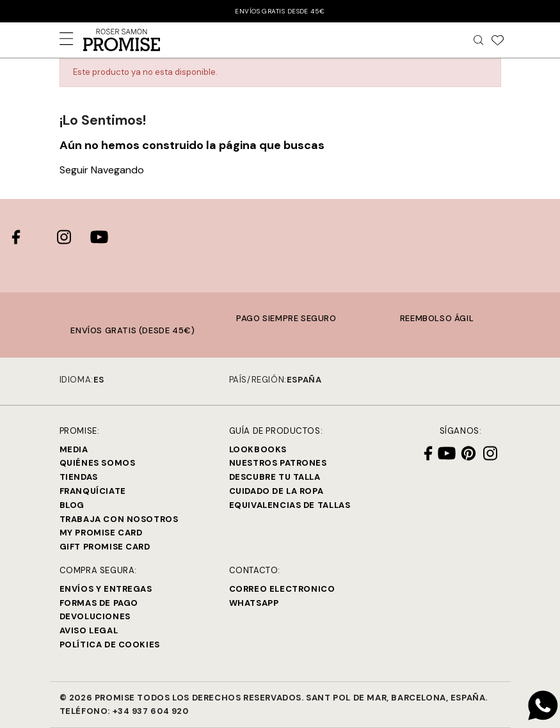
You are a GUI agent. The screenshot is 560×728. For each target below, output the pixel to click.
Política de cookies (110, 645)
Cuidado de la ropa (276, 491)
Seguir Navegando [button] (102, 170)
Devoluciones (95, 616)
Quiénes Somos (98, 463)
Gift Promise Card (105, 547)
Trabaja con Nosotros (119, 519)
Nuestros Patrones (278, 463)
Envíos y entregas (106, 589)
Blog (72, 505)
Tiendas (79, 477)
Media (74, 449)
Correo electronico (282, 589)
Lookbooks (258, 449)
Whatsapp (254, 603)
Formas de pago (99, 603)
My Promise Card (101, 533)
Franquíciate (93, 491)
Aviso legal (89, 630)
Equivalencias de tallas (290, 505)
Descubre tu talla (275, 477)
